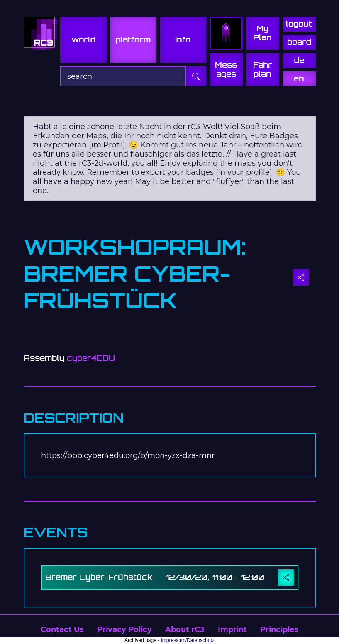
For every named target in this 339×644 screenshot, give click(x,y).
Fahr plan (263, 70)
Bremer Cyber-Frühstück (99, 577)
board (299, 42)
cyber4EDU (91, 358)
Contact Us (62, 629)
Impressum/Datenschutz (188, 640)
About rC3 (185, 629)
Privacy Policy (124, 629)
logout (299, 24)
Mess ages (226, 70)
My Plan (262, 33)
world (83, 40)
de (299, 60)
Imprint (232, 629)
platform (133, 40)
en (299, 79)
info (183, 40)
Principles (279, 629)
